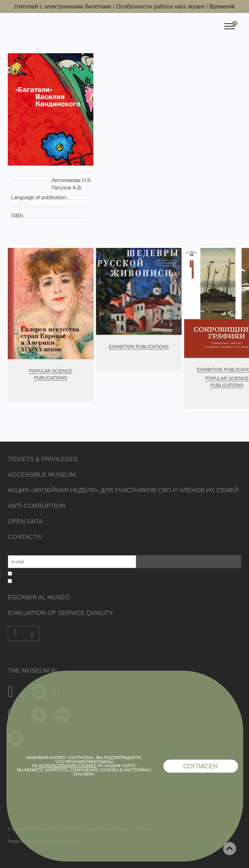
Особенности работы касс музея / (164, 6)
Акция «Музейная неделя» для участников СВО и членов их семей (123, 490)
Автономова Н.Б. (72, 180)
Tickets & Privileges (43, 459)
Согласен (201, 766)
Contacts (24, 537)
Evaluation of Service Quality (60, 613)
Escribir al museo (39, 597)
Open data (25, 521)
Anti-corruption (36, 506)
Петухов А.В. (67, 188)
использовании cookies (68, 766)
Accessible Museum (42, 475)
